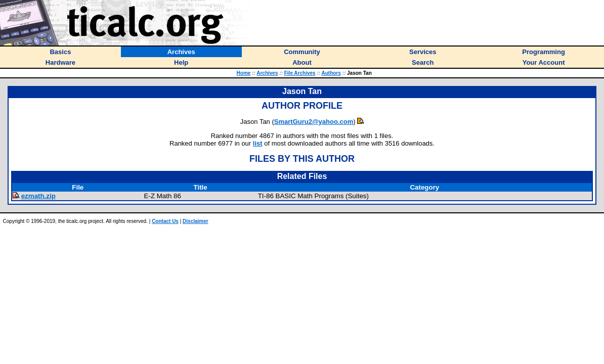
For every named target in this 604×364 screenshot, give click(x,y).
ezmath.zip (38, 196)
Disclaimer (196, 221)
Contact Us (165, 221)
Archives (267, 73)
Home (244, 73)
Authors (331, 73)
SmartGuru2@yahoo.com (314, 122)
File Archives (300, 73)
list (258, 143)
